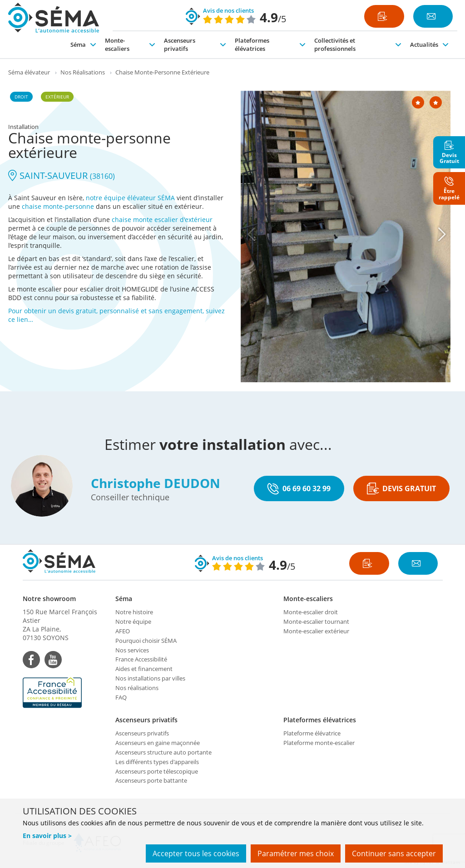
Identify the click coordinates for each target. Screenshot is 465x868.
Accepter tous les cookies (196, 853)
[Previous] (251, 234)
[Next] (442, 234)
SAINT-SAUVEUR (62, 175)
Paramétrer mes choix (296, 853)
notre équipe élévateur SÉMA (130, 198)
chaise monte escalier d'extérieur (162, 219)
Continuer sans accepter (394, 853)
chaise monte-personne (58, 206)
